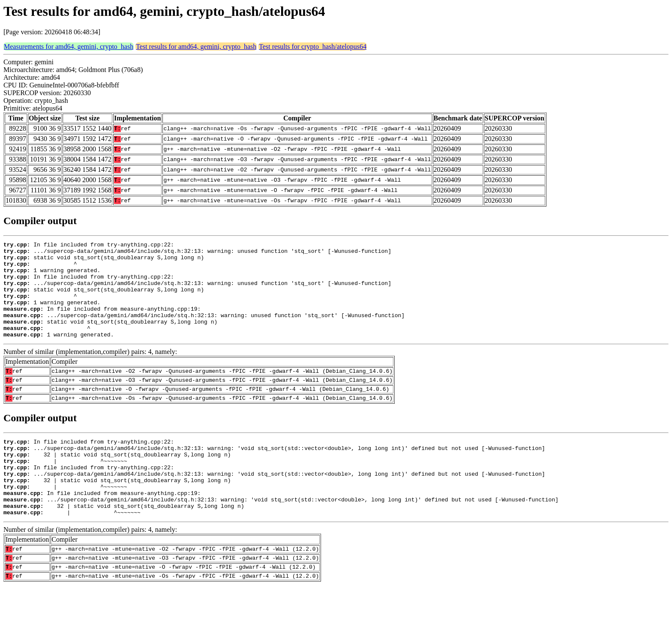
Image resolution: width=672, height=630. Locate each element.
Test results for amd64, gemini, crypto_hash (196, 46)
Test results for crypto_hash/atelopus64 (313, 46)
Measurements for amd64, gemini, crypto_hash (69, 46)
